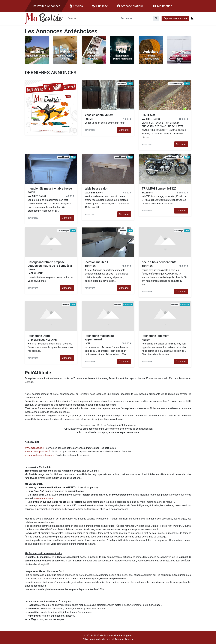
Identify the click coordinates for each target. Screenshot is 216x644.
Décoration (121, 84)
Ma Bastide (162, 6)
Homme (66, 304)
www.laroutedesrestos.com (39, 455)
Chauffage (179, 231)
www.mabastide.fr (34, 448)
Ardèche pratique (130, 6)
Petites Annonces (46, 6)
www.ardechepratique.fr (37, 452)
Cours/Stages (63, 231)
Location (122, 231)
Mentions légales (123, 636)
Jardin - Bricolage (176, 84)
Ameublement (63, 157)
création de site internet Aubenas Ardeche (111, 639)
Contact (73, 18)
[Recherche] (136, 18)
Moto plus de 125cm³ (174, 157)
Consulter (124, 130)
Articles (76, 6)
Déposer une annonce (175, 18)
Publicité (100, 6)
